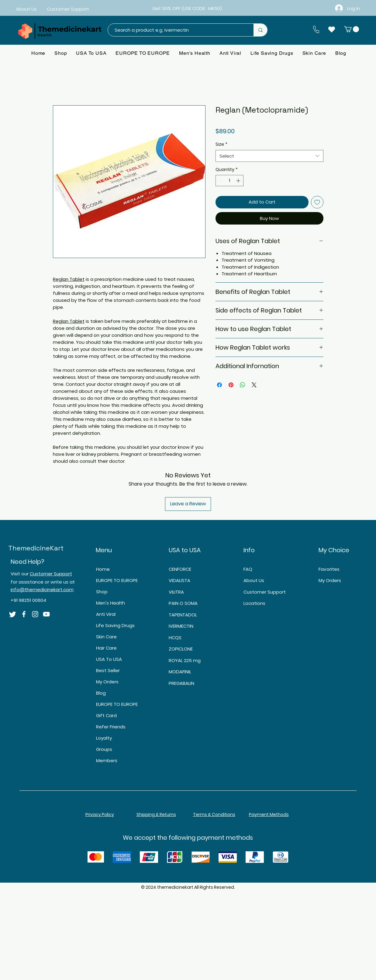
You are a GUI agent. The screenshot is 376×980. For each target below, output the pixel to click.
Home (103, 569)
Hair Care (106, 648)
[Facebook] (24, 614)
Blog (101, 693)
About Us (254, 580)
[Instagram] (35, 614)
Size (221, 144)
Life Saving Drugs (115, 625)
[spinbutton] (229, 181)
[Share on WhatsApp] (243, 385)
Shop (102, 592)
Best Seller (108, 670)
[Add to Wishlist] (317, 202)
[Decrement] (220, 181)
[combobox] (269, 156)
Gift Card (106, 715)
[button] (352, 29)
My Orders (107, 682)
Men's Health (110, 603)
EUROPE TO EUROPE (117, 580)
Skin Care (106, 637)
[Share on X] (254, 385)
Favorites (329, 569)
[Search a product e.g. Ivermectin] (178, 30)
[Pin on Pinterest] (231, 385)
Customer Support (51, 574)
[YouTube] (46, 614)
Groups (104, 749)
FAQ (248, 569)
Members (107, 760)
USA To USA (109, 659)
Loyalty (104, 738)
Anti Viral (106, 614)
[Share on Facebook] (219, 385)
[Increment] (239, 181)
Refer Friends (111, 727)
